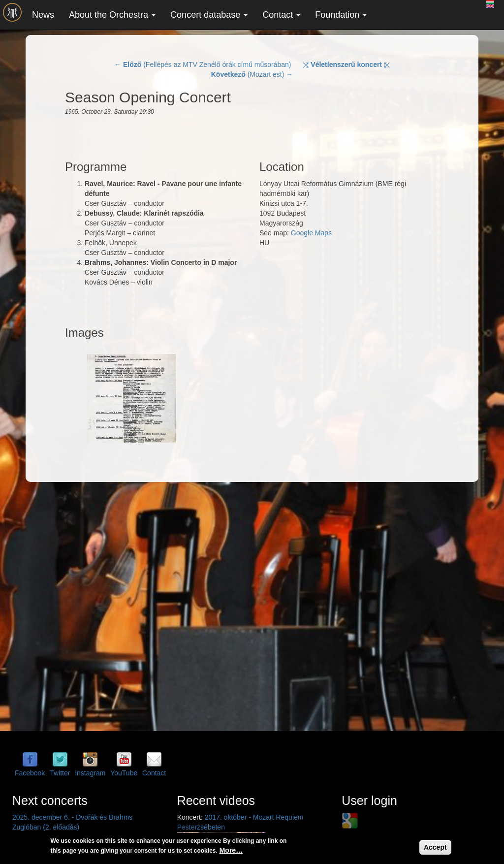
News (43, 15)
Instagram (90, 773)
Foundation (341, 15)
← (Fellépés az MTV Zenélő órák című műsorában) (203, 64)
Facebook (30, 773)
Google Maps (311, 233)
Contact (281, 15)
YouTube (124, 773)
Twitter (60, 773)
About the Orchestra (112, 15)
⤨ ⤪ (346, 64)
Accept (435, 847)
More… (231, 850)
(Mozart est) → (252, 74)
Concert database (209, 15)
